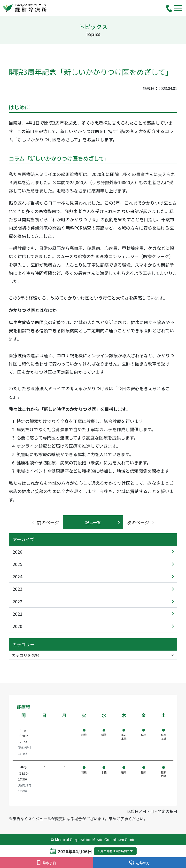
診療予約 (46, 863)
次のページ (141, 522)
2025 (17, 564)
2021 (17, 614)
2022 (17, 601)
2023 (17, 589)
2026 (17, 552)
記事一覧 (93, 522)
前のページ (45, 522)
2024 (17, 576)
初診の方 (139, 863)
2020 (17, 626)
